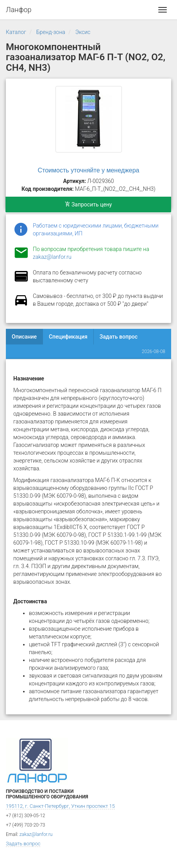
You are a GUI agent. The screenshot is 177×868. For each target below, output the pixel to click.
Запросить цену (88, 204)
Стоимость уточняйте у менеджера (89, 170)
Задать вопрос (119, 337)
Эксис (83, 32)
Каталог (16, 32)
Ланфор (19, 10)
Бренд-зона (51, 32)
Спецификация (68, 337)
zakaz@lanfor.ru (52, 257)
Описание (24, 337)
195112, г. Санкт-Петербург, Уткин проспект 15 (60, 806)
